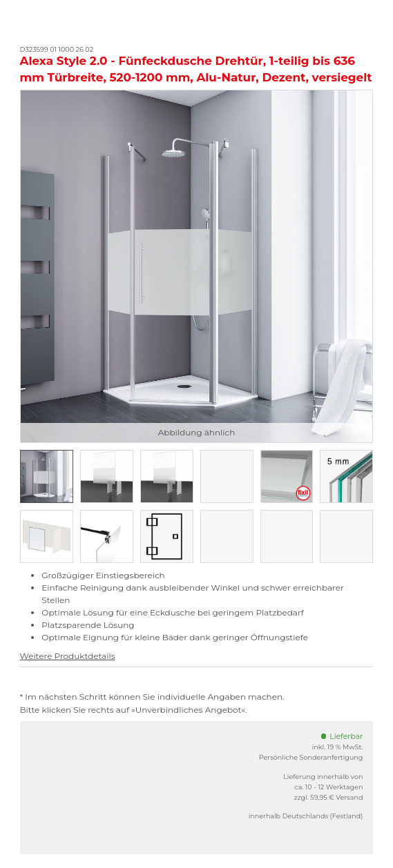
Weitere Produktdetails (68, 656)
